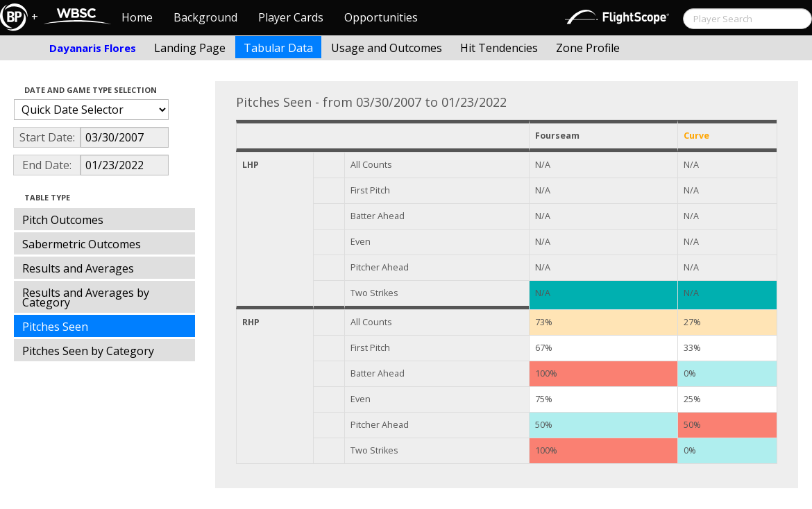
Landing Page (190, 48)
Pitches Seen (55, 327)
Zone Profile (588, 48)
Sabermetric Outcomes (82, 244)
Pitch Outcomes (63, 220)
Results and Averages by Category (86, 297)
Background (205, 17)
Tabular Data (278, 48)
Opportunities (381, 17)
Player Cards (291, 17)
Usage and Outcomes (387, 48)
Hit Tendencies (499, 48)
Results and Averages (78, 268)
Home (137, 17)
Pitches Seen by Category (88, 351)
